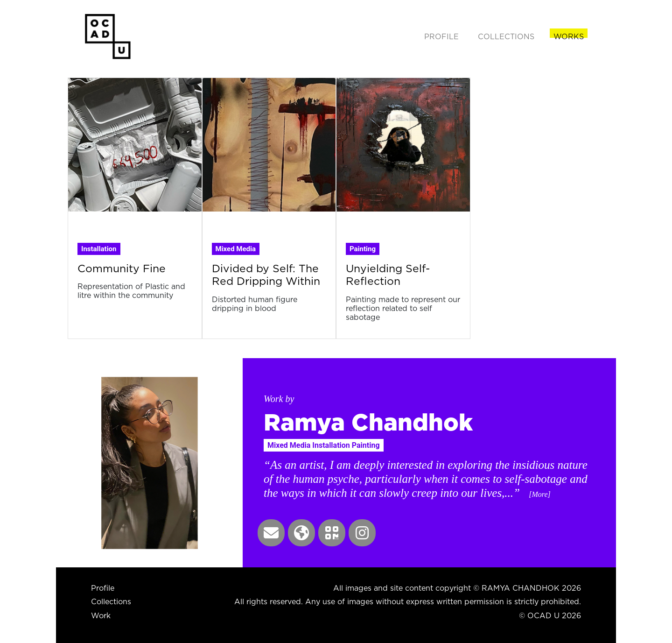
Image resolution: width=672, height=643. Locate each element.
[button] (271, 533)
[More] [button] (540, 494)
